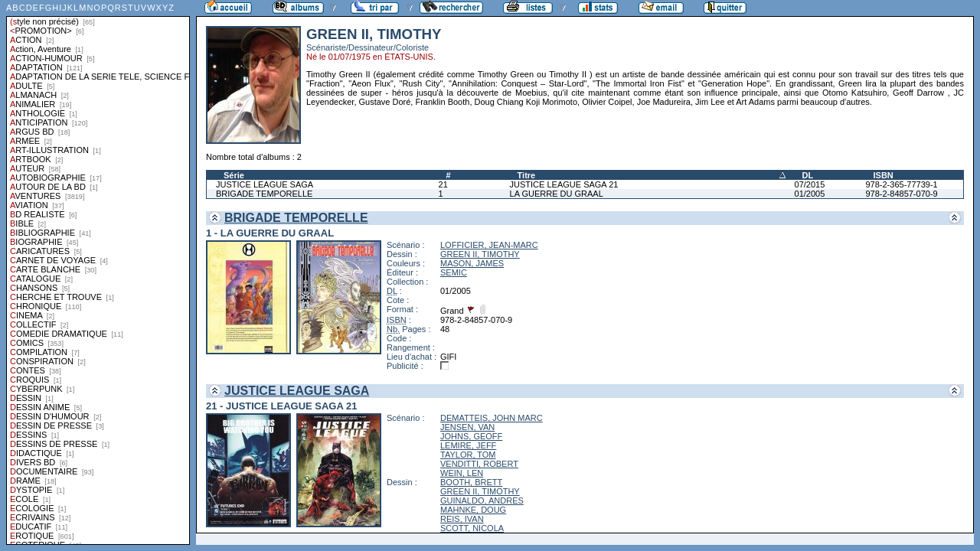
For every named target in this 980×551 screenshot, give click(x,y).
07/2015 (810, 184)
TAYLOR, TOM (468, 455)
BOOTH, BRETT (471, 482)
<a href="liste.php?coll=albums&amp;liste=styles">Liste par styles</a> (98, 272)
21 (443, 184)
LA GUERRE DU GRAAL (557, 194)
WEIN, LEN (462, 473)
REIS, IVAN (462, 519)
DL (808, 175)
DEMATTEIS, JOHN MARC (492, 418)
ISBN (883, 175)
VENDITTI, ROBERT (479, 464)
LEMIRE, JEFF (468, 445)
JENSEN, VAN (467, 427)
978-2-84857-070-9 (901, 194)
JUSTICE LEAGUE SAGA (265, 184)
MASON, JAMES (472, 263)
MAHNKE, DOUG (473, 510)
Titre (527, 175)
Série (234, 175)
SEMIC (454, 272)
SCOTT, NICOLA (472, 528)
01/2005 (810, 194)
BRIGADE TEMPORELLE (264, 194)
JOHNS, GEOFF (471, 436)
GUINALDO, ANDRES (482, 500)
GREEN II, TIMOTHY (480, 254)
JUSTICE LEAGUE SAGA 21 (564, 184)
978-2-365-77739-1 (901, 184)
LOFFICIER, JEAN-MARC (489, 245)
